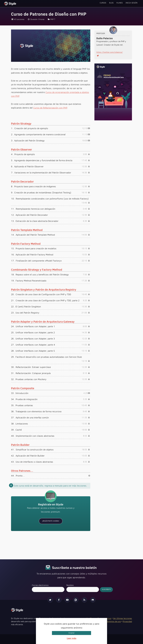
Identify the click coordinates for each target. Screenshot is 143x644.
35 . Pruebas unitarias (51, 405)
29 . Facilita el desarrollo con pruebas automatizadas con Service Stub (51, 357)
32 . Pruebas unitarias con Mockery (51, 379)
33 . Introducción (51, 393)
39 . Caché (51, 430)
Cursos (96, 3)
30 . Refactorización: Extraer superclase (51, 367)
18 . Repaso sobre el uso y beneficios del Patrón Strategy (51, 275)
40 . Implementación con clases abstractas (51, 436)
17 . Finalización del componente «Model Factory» (51, 261)
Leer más (72, 638)
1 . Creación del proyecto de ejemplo (51, 128)
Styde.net (10, 3)
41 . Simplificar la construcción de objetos (51, 450)
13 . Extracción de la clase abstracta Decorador (51, 221)
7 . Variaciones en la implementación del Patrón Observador (51, 173)
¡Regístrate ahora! (51, 521)
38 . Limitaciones (51, 424)
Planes (116, 3)
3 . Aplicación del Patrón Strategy (51, 141)
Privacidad (127, 621)
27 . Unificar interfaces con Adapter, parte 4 (51, 345)
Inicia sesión (130, 3)
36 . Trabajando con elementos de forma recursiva (51, 411)
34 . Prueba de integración (51, 399)
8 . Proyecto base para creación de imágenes (51, 186)
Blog (106, 3)
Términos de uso (114, 621)
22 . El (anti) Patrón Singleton (51, 307)
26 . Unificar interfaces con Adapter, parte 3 (51, 339)
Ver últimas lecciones (122, 618)
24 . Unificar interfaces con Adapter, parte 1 (51, 326)
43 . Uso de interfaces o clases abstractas (51, 462)
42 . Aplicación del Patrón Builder (51, 456)
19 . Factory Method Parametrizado (51, 281)
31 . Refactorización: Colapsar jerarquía (51, 373)
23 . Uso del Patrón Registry (51, 313)
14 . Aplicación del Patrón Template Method (51, 235)
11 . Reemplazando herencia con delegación (51, 209)
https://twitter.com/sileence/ (110, 52)
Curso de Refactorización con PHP (50, 108)
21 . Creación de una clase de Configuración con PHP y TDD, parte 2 (51, 301)
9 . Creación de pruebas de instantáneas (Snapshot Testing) (51, 193)
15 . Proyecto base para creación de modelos (51, 249)
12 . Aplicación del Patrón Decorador (51, 215)
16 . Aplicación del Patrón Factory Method (51, 255)
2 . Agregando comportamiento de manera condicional (51, 134)
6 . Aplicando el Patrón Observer (51, 167)
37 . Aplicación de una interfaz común (51, 418)
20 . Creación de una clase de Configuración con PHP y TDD (51, 294)
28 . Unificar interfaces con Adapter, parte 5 (51, 351)
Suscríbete (107, 589)
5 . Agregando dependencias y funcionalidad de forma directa (51, 160)
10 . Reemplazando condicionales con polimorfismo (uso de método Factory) (51, 199)
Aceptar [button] (71, 633)
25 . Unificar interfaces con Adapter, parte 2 (51, 333)
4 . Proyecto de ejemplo (51, 154)
